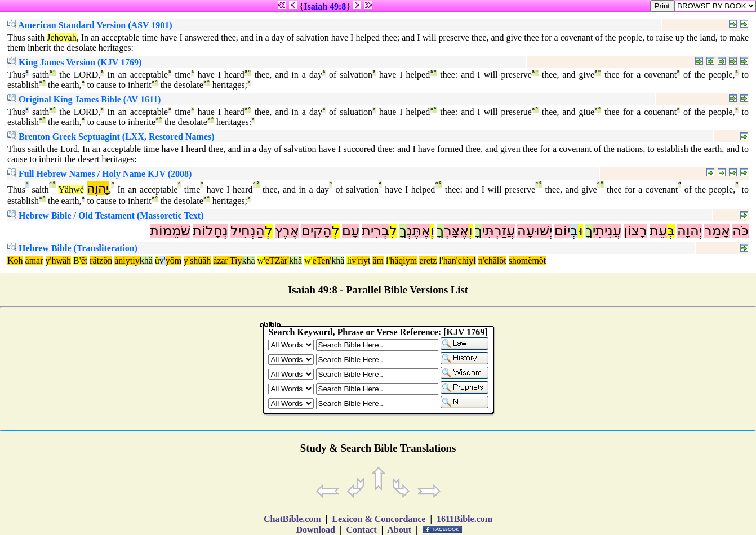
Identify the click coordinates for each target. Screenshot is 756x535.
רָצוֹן (635, 231)
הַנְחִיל (248, 231)
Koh (15, 260)
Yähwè (71, 190)
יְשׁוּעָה (535, 231)
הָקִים (317, 231)
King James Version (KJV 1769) (74, 62)
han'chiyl (460, 260)
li (349, 260)
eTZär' (277, 260)
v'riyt (361, 260)
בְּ (671, 231)
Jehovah (61, 37)
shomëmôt (528, 260)
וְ (471, 231)
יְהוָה (690, 231)
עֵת (658, 231)
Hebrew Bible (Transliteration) (72, 248)
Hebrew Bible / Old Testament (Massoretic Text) (105, 215)
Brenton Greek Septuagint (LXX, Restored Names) (111, 137)
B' (77, 260)
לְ (336, 231)
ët (85, 260)
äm (378, 260)
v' (163, 260)
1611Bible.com (464, 519)
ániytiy (127, 260)
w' (261, 260)
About (399, 530)
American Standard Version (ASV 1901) (90, 25)
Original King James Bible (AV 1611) (84, 99)
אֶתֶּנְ (419, 231)
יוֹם (562, 231)
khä (146, 260)
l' (388, 260)
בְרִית (375, 231)
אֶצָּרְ (456, 231)
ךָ (589, 231)
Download (316, 530)
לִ (393, 231)
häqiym (403, 260)
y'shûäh (197, 260)
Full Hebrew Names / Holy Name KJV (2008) (99, 174)
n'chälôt (492, 260)
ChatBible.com (292, 519)
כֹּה (741, 231)
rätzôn (101, 260)
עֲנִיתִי (607, 231)
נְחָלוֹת (210, 231)
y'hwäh (59, 260)
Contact (361, 530)
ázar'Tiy (227, 260)
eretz (428, 260)
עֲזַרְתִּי (499, 231)
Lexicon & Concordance (379, 519)
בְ (574, 231)
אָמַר (717, 231)
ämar (34, 260)
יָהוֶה (98, 188)
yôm (174, 260)
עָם (351, 231)
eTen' (322, 260)
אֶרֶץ (287, 231)
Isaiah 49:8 (325, 6)
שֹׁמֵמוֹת (170, 231)
